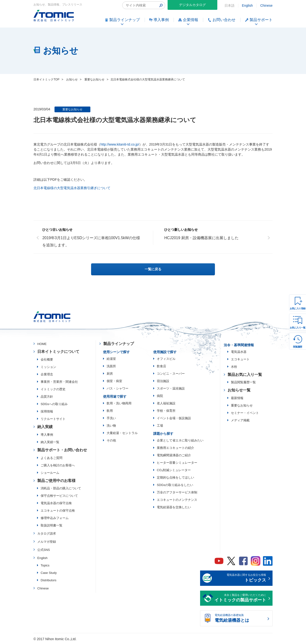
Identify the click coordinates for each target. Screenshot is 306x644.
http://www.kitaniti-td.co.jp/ (120, 144)
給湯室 (111, 359)
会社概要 (47, 359)
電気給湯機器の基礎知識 (240, 619)
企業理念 (47, 374)
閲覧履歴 (298, 347)
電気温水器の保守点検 (56, 503)
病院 (160, 396)
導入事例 (47, 435)
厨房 (110, 374)
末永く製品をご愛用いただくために (240, 599)
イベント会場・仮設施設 (174, 418)
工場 (160, 426)
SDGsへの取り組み (54, 404)
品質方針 (47, 397)
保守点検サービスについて (59, 496)
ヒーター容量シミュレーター (177, 463)
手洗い (111, 418)
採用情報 (47, 411)
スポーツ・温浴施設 (171, 388)
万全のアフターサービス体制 (177, 492)
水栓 (234, 367)
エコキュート (240, 359)
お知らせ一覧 (239, 390)
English (247, 6)
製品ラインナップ (119, 344)
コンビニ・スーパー (171, 374)
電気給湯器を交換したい (174, 507)
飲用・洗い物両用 (119, 403)
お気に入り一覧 (298, 328)
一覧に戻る (153, 269)
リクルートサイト (53, 419)
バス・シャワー (117, 388)
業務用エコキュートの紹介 (175, 448)
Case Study (49, 573)
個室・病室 (114, 381)
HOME (42, 344)
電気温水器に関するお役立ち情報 (240, 578)
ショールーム (50, 473)
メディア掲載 (240, 420)
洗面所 (111, 366)
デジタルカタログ (192, 5)
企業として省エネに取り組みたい (180, 440)
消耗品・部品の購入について (61, 488)
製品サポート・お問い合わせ (62, 450)
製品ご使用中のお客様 (56, 481)
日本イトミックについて (58, 352)
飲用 (110, 411)
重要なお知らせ (72, 109)
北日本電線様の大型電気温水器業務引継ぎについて (72, 188)
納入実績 (45, 427)
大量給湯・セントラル (122, 433)
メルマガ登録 (47, 542)
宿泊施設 (163, 381)
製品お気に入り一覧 (245, 375)
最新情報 (237, 398)
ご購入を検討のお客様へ (58, 465)
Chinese (266, 6)
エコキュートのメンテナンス (177, 500)
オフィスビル (166, 359)
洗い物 (111, 426)
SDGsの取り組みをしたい (175, 485)
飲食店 (161, 366)
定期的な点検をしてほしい (175, 477)
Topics (45, 565)
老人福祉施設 (166, 403)
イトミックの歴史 (53, 389)
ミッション (48, 367)
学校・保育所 (166, 411)
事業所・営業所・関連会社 (59, 382)
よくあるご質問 (52, 458)
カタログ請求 (47, 534)
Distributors (49, 580)
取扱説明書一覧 (52, 525)
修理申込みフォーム (55, 518)
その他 (111, 440)
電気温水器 (239, 352)
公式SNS (44, 550)
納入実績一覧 (50, 442)
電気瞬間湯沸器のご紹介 (174, 455)
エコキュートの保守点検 (58, 511)
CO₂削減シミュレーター (174, 470)
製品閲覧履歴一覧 (243, 382)
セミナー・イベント (245, 413)
